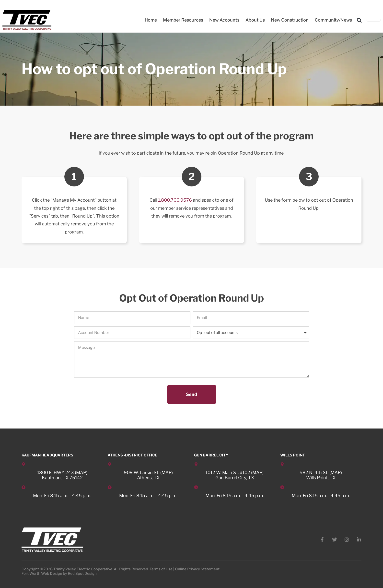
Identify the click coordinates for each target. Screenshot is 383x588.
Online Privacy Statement (197, 569)
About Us (255, 20)
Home (151, 20)
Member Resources (183, 20)
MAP (81, 472)
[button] (359, 20)
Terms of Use (161, 569)
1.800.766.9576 (175, 200)
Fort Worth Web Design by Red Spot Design (59, 574)
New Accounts (224, 20)
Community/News (333, 20)
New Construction (290, 20)
